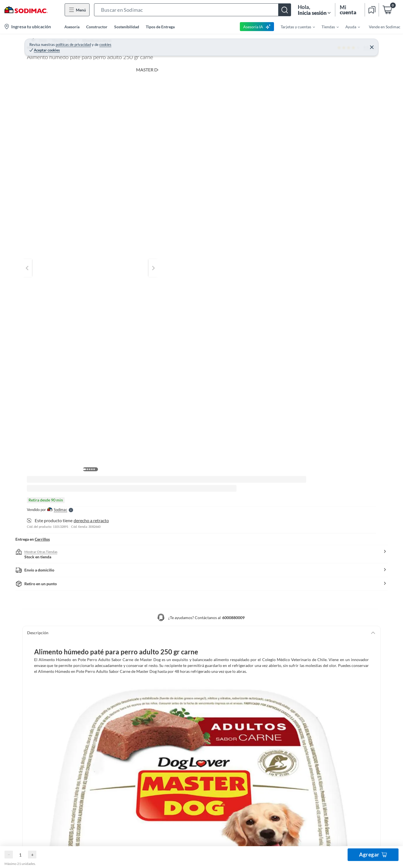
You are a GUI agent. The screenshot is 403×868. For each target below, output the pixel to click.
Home (38, 40)
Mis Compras (139, 719)
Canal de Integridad (44, 773)
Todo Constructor (243, 737)
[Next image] (231, 139)
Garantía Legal (39, 737)
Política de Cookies (244, 828)
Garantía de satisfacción (48, 728)
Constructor (97, 27)
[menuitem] (294, 27)
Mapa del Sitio (240, 764)
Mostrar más (132, 374)
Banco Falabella (341, 773)
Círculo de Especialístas (348, 719)
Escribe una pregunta (161, 621)
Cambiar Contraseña (145, 710)
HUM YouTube (340, 737)
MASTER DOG (264, 50)
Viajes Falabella (341, 764)
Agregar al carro (326, 98)
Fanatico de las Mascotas (349, 710)
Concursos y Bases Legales (50, 791)
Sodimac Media (241, 782)
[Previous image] (63, 139)
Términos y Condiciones (146, 828)
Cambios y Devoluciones (48, 719)
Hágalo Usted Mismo (345, 701)
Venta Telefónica (242, 791)
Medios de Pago (41, 710)
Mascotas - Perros (64, 40)
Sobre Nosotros (241, 701)
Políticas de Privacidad (197, 828)
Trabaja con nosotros (245, 755)
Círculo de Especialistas (248, 728)
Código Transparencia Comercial (256, 719)
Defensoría (237, 773)
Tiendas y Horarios (43, 782)
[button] (193, 10)
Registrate (136, 701)
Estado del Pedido (42, 755)
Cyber (233, 800)
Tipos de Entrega (160, 27)
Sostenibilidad (127, 27)
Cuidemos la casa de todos (250, 746)
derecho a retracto (314, 119)
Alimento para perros (104, 40)
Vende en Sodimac (385, 27)
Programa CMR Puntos (47, 764)
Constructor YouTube (346, 746)
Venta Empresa (240, 710)
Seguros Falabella (343, 755)
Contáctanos (38, 701)
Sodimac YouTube (343, 728)
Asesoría (72, 27)
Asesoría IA (257, 27)
